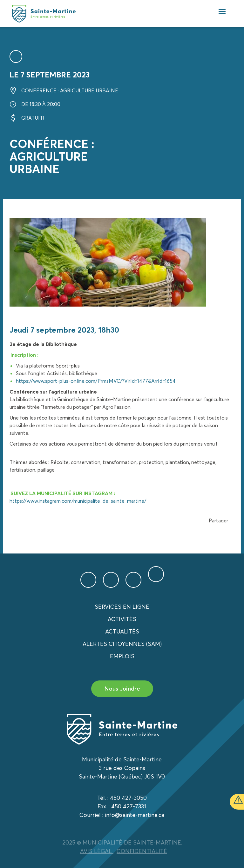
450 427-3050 (128, 798)
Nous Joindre (122, 689)
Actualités (122, 631)
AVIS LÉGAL (97, 851)
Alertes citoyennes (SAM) (122, 644)
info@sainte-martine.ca (135, 815)
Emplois (122, 656)
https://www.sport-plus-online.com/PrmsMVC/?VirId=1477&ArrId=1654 (96, 381)
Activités (122, 619)
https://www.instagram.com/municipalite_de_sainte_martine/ (78, 501)
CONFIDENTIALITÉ (142, 851)
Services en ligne (122, 607)
